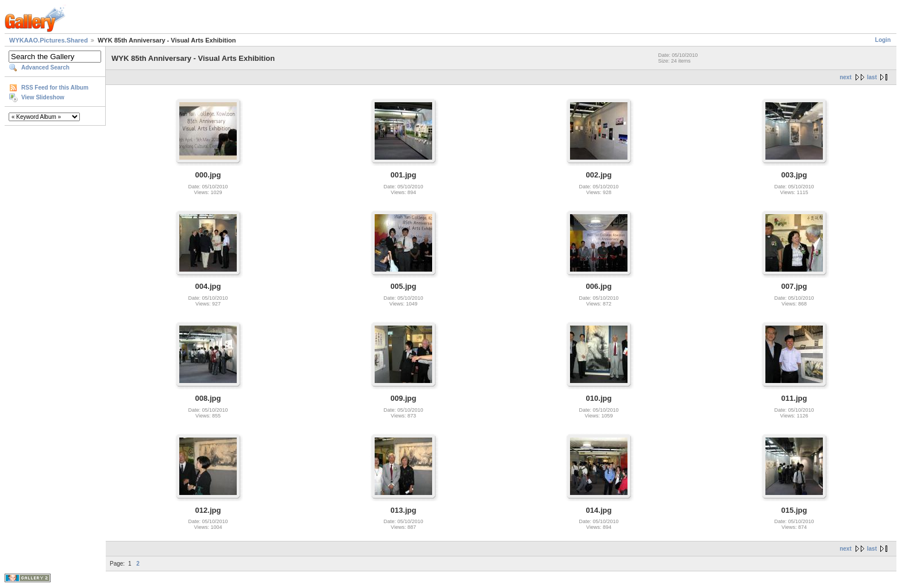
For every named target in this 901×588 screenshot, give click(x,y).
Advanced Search (45, 67)
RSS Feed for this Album (55, 88)
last (872, 77)
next (846, 77)
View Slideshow (43, 97)
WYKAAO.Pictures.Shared (49, 40)
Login (883, 40)
